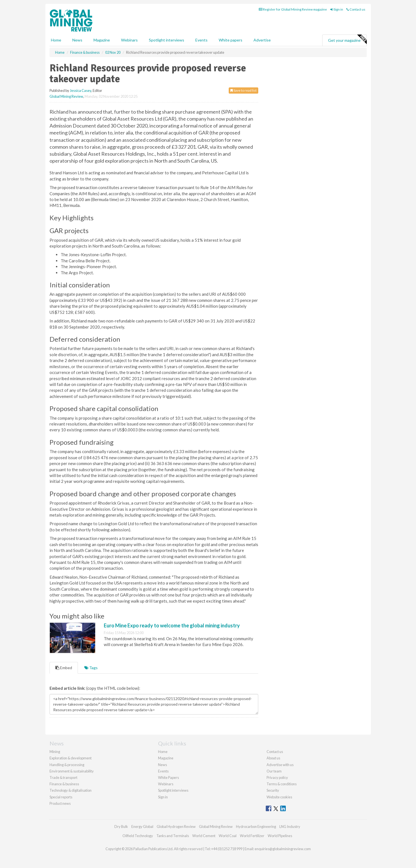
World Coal (228, 836)
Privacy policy (277, 777)
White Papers (168, 777)
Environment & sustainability (72, 771)
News (163, 765)
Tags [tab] (91, 668)
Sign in (337, 9)
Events (201, 40)
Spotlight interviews (167, 40)
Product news (60, 803)
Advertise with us (280, 765)
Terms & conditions (282, 784)
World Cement (204, 836)
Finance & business (64, 784)
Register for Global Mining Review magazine (293, 9)
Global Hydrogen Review (176, 827)
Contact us (356, 9)
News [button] (77, 40)
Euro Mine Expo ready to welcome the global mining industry (172, 625)
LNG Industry (290, 827)
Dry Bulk (121, 827)
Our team (274, 771)
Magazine (102, 40)
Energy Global (142, 827)
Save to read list (243, 90)
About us (273, 758)
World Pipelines (280, 836)
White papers (231, 40)
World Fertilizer (252, 836)
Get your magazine (347, 40)
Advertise (262, 40)
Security (273, 790)
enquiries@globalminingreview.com (283, 849)
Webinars (129, 40)
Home (56, 40)
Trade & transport (63, 777)
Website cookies (279, 797)
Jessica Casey (81, 91)
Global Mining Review (66, 96)
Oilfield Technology (138, 836)
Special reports (61, 797)
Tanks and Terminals (173, 836)
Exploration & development (71, 758)
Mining (55, 752)
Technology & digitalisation (71, 790)
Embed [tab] (64, 668)
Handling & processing (67, 765)
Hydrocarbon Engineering (256, 827)
